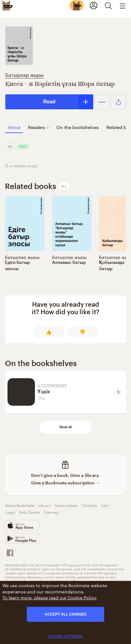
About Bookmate (20, 505)
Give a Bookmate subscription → (66, 483)
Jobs (105, 505)
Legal (10, 512)
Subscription (66, 505)
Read (49, 102)
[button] (102, 102)
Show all (66, 427)
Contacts (89, 505)
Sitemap (51, 512)
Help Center (29, 512)
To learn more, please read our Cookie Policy (49, 597)
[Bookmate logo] (7, 5)
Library (44, 505)
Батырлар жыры (24, 74)
